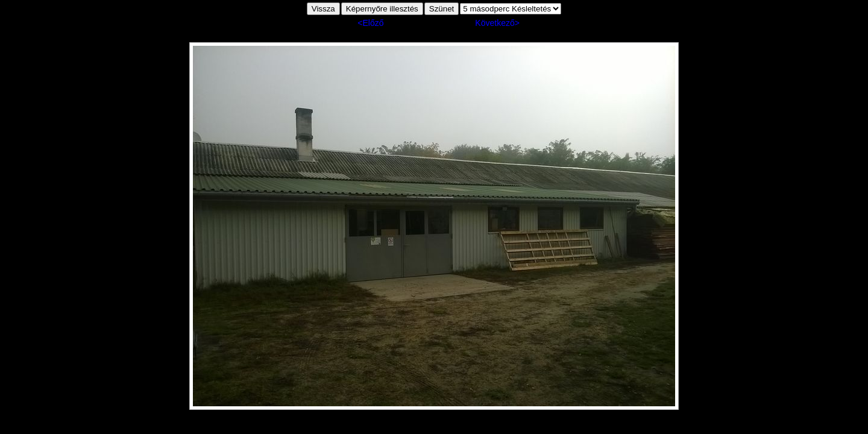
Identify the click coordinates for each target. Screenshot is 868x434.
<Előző (370, 23)
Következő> (497, 23)
